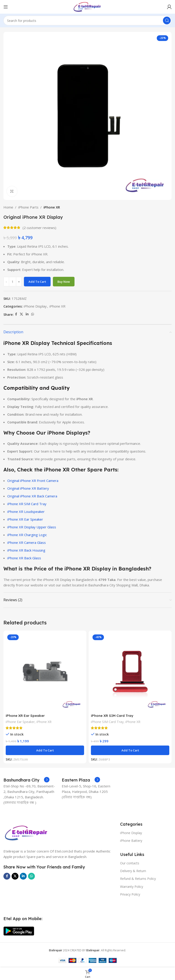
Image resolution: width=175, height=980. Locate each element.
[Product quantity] (13, 282)
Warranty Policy (132, 887)
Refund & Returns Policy (138, 879)
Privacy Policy (130, 894)
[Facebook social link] (16, 314)
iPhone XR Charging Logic (27, 535)
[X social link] (21, 314)
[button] (45, 750)
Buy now (64, 282)
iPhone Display (35, 306)
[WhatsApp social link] (33, 314)
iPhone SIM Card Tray (107, 722)
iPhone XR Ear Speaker (25, 519)
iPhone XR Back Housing (26, 550)
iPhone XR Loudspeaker (26, 512)
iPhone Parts (28, 207)
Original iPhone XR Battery (28, 488)
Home (8, 207)
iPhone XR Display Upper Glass (32, 527)
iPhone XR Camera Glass (27, 542)
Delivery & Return (133, 871)
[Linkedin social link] (27, 314)
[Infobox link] (26, 780)
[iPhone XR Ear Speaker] (45, 672)
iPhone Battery (131, 841)
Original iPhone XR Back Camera (32, 496)
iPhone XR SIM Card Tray (27, 504)
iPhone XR (52, 207)
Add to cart (37, 282)
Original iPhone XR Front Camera (33, 481)
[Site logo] (87, 6)
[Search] (87, 20)
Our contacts (130, 863)
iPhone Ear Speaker (20, 722)
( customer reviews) (39, 228)
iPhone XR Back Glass (24, 558)
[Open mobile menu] (6, 7)
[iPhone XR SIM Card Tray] (130, 672)
